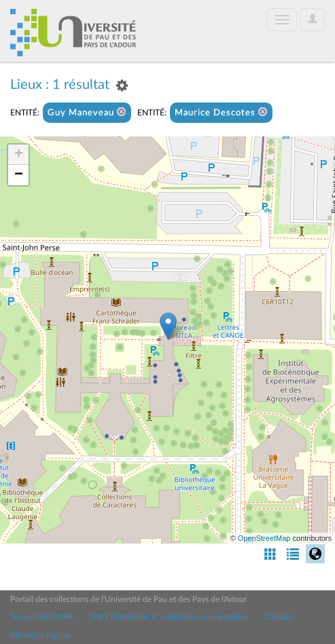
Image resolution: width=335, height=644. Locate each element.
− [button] (19, 175)
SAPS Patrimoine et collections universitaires (169, 617)
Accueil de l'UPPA (42, 617)
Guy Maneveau (87, 112)
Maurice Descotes (221, 112)
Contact (278, 617)
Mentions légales (40, 635)
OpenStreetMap (264, 538)
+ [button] (19, 155)
